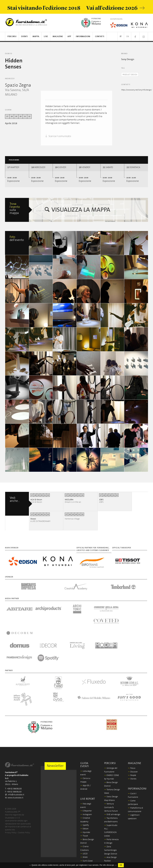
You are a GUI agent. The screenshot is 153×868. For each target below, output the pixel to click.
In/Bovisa (109, 847)
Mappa (36, 37)
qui (113, 865)
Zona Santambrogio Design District (111, 814)
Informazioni (83, 37)
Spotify (85, 789)
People (132, 740)
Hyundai (85, 797)
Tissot (84, 800)
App (69, 37)
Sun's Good (86, 825)
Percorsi (12, 37)
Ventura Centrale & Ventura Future (111, 772)
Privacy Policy (11, 797)
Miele (84, 822)
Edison (84, 793)
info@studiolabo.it (16, 759)
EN (128, 37)
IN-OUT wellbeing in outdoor (109, 832)
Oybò (84, 829)
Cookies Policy (24, 797)
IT (121, 37)
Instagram (86, 779)
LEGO (84, 818)
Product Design (131, 75)
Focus (132, 733)
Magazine (58, 37)
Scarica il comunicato (58, 136)
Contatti (100, 37)
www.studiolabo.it (15, 762)
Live (46, 37)
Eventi (24, 37)
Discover (133, 736)
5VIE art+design (112, 779)
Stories (132, 743)
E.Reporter (86, 775)
